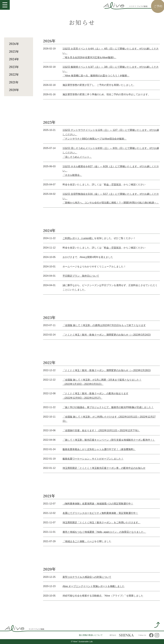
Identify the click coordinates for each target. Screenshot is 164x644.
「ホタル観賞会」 (72, 175)
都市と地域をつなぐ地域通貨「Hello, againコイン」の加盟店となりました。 (104, 532)
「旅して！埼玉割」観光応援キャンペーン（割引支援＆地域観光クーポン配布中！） (109, 440)
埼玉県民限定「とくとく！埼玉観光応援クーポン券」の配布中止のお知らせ (104, 468)
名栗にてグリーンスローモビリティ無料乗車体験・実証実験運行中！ (100, 513)
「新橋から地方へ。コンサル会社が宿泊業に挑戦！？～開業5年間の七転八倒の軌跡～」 (111, 203)
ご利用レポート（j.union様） (78, 238)
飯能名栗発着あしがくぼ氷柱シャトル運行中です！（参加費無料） (99, 449)
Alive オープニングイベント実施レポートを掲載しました (94, 586)
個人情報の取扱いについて (91, 635)
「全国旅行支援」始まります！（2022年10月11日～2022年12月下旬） (101, 430)
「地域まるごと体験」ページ (78, 541)
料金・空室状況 (113, 185)
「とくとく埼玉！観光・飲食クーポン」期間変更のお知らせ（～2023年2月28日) (107, 370)
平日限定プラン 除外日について (81, 276)
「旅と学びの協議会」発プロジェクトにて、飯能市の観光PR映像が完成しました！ (108, 407)
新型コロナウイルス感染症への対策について (87, 577)
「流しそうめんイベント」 (77, 157)
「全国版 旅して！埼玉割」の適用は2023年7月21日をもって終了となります (104, 325)
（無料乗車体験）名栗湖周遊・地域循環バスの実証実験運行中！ (98, 504)
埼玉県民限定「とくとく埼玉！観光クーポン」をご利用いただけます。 (102, 522)
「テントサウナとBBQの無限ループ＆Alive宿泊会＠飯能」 (95, 139)
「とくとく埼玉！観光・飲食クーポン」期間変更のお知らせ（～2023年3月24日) (107, 335)
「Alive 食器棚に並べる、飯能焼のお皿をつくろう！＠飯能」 (96, 76)
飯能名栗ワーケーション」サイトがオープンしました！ (93, 459)
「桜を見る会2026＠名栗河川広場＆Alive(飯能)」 (89, 57)
